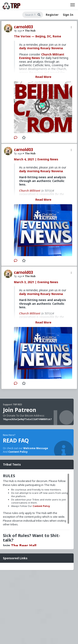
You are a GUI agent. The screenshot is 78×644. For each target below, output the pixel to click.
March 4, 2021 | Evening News (36, 159)
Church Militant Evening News (42, 56)
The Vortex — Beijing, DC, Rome (38, 36)
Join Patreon (20, 410)
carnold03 (24, 27)
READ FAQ (16, 440)
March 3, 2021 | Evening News (36, 282)
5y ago (18, 153)
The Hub (29, 31)
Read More (43, 77)
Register (52, 15)
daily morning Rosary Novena (41, 48)
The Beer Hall (24, 546)
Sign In (68, 15)
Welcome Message (36, 448)
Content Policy (18, 452)
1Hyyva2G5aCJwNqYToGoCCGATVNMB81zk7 (27, 419)
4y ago (18, 31)
